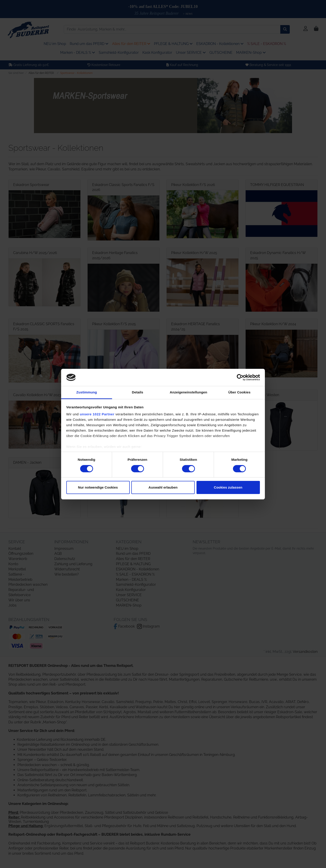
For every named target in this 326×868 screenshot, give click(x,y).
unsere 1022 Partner (97, 414)
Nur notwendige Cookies (98, 487)
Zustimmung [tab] (87, 392)
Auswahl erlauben (163, 487)
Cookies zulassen (228, 487)
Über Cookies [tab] (240, 392)
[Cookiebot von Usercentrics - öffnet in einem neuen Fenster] (240, 377)
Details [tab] (138, 392)
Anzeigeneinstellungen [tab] (188, 392)
